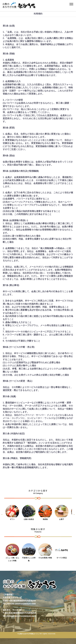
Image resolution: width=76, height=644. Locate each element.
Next (74, 514)
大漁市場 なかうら (12, 597)
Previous (2, 514)
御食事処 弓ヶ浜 (12, 610)
